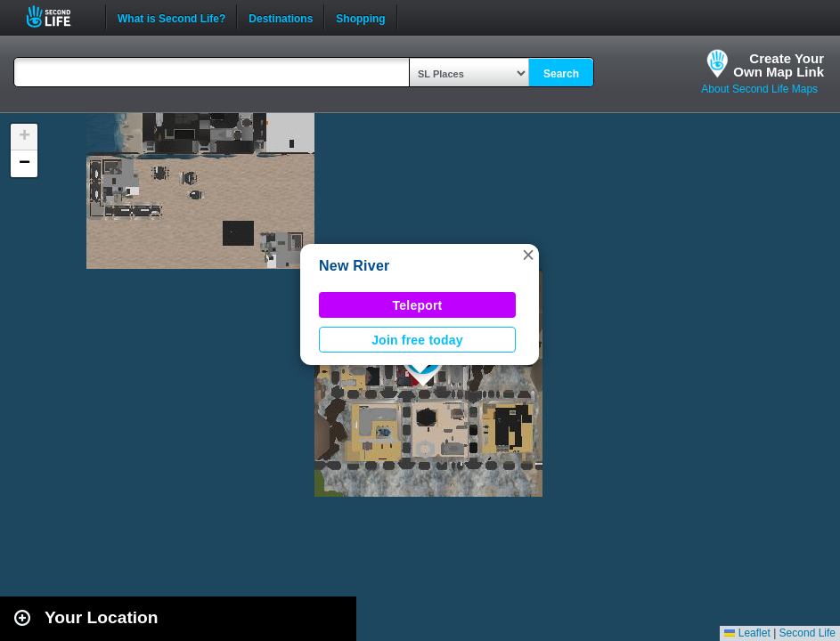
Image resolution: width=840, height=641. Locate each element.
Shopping (360, 17)
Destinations (281, 17)
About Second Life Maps (759, 89)
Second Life (58, 16)
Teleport (418, 305)
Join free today (417, 340)
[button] (528, 255)
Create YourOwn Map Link (779, 65)
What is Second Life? (171, 17)
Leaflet (747, 633)
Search (561, 74)
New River (355, 266)
